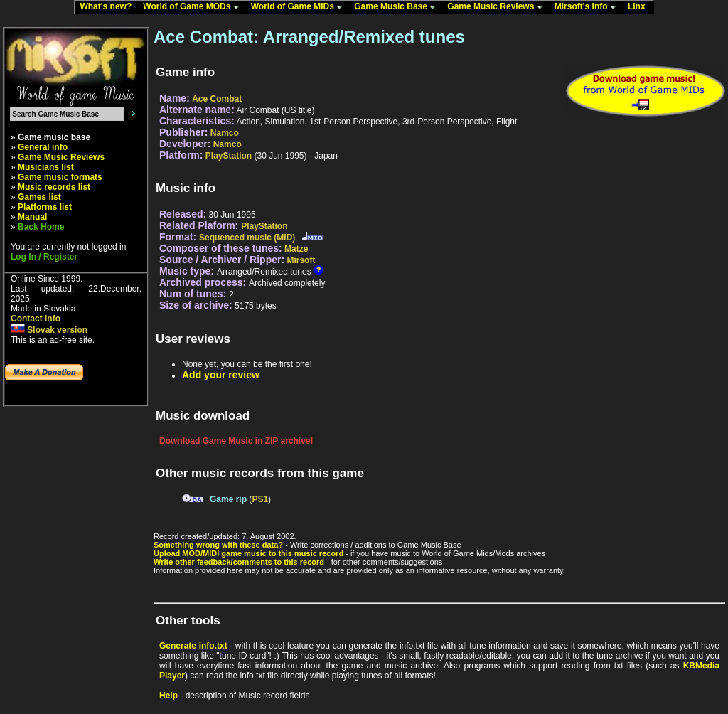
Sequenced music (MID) (247, 238)
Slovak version (49, 330)
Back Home (41, 227)
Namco (225, 133)
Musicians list (46, 167)
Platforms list (45, 207)
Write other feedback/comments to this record (239, 562)
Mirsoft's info (589, 7)
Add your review (221, 375)
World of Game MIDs (300, 7)
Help (168, 696)
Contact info (36, 319)
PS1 (260, 499)
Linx (640, 7)
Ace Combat (217, 99)
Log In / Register (44, 257)
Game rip (228, 499)
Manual (32, 217)
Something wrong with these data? (218, 545)
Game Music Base (398, 7)
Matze (296, 249)
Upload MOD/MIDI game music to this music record (248, 553)
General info (43, 147)
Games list (39, 197)
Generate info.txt (193, 646)
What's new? (109, 7)
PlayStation (229, 156)
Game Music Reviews (498, 7)
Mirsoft (301, 260)
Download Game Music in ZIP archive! (236, 441)
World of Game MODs (194, 7)
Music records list (54, 187)
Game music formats (60, 177)
